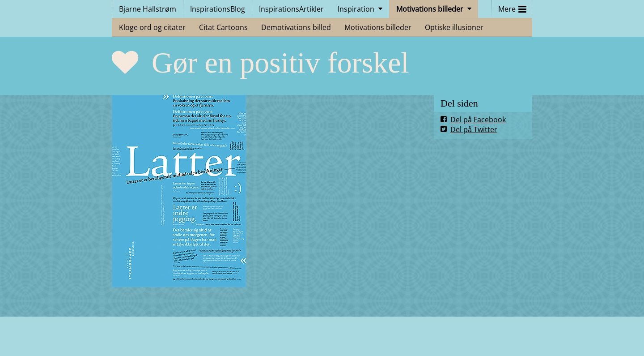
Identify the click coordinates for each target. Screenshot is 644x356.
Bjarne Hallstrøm (148, 9)
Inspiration (356, 9)
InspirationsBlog (218, 9)
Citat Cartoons (223, 27)
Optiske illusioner (454, 27)
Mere (512, 7)
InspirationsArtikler (291, 9)
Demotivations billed (296, 27)
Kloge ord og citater (152, 27)
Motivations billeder (430, 9)
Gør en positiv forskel (280, 62)
